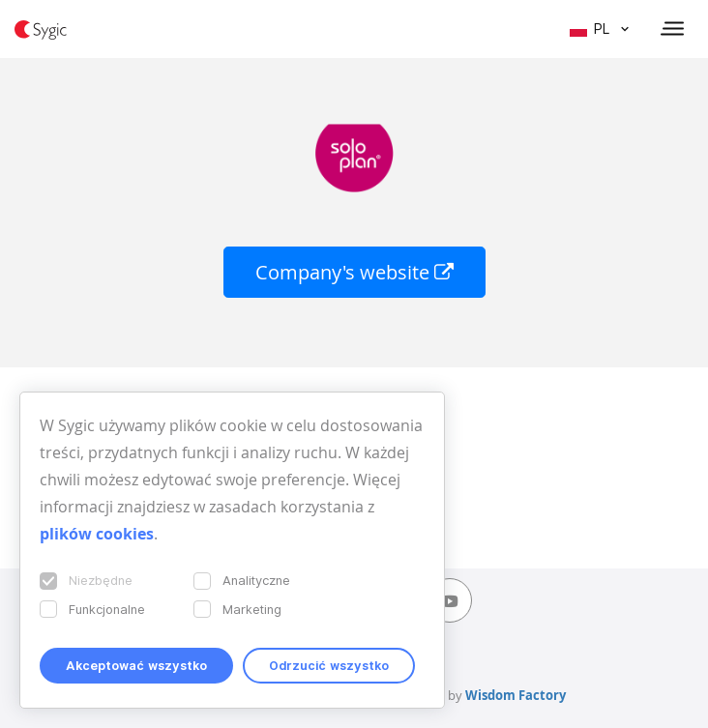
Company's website (354, 272)
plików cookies (97, 534)
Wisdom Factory (516, 695)
